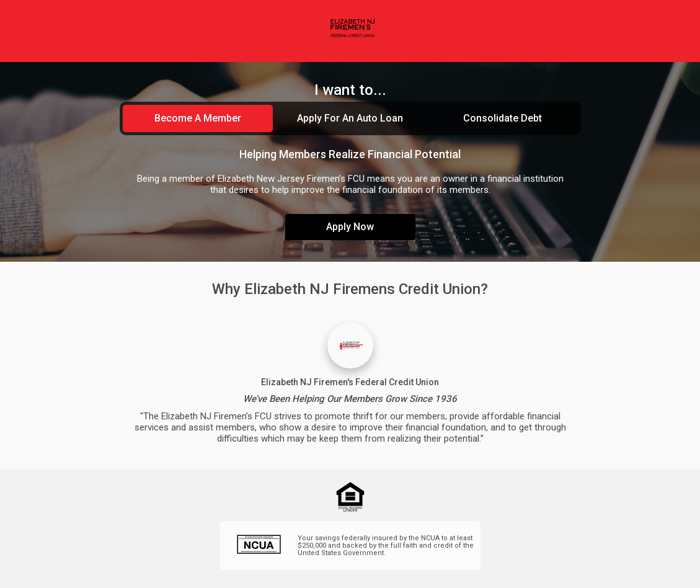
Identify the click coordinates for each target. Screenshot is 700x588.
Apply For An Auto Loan (350, 118)
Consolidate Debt (503, 118)
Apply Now (350, 227)
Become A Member (198, 118)
